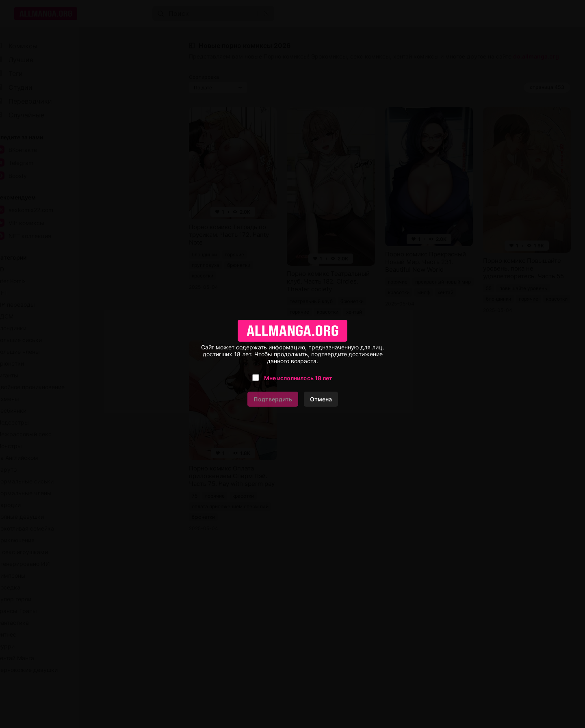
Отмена (321, 399)
